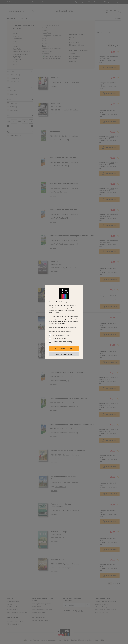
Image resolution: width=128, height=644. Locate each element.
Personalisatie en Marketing (63, 342)
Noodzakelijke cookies (61, 335)
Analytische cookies (60, 338)
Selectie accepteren (64, 354)
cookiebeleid (72, 327)
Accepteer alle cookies (64, 348)
